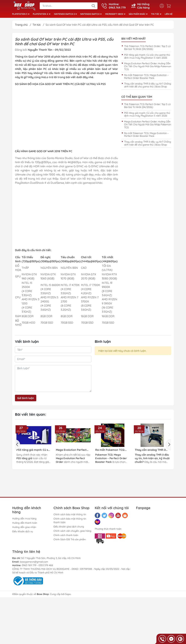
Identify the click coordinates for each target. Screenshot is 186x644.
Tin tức (157, 15)
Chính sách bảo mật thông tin (70, 515)
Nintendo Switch (92, 15)
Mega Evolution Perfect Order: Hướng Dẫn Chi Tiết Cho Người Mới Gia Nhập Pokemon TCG (148, 68)
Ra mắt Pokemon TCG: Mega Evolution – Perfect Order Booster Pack (146, 78)
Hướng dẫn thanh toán (25, 524)
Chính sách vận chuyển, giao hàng (72, 532)
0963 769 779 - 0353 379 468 (37, 566)
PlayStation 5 (22, 15)
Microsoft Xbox (116, 15)
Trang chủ (21, 26)
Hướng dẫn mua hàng (24, 520)
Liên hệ (169, 14)
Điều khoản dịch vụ (23, 532)
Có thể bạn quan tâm (137, 98)
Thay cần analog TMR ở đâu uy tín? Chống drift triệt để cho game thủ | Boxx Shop (148, 86)
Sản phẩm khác (139, 15)
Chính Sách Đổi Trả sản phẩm (70, 540)
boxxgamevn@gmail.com (34, 563)
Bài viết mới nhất (134, 40)
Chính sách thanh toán (66, 536)
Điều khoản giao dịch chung (69, 528)
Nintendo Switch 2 (66, 15)
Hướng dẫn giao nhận (24, 528)
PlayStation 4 (43, 15)
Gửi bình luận (26, 399)
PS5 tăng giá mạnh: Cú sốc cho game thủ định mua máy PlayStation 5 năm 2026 (147, 57)
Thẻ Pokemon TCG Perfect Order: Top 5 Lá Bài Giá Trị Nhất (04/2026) (147, 49)
